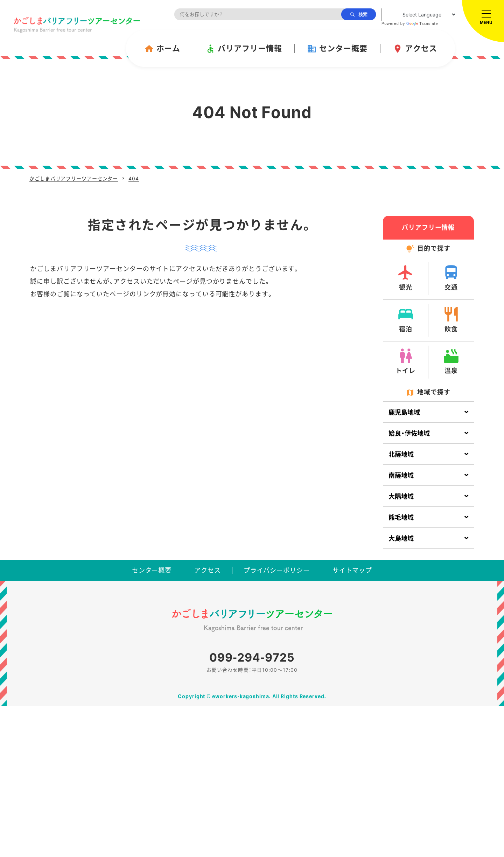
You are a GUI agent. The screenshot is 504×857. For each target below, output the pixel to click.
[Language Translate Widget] (419, 15)
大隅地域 (401, 496)
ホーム (162, 49)
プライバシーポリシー (277, 570)
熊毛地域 (401, 517)
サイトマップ (352, 570)
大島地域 (401, 538)
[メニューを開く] (483, 21)
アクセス (415, 49)
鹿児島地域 (404, 412)
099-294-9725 (252, 658)
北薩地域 (401, 454)
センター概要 (337, 49)
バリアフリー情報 (244, 49)
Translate (422, 23)
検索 (359, 15)
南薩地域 (401, 475)
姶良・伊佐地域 (409, 433)
